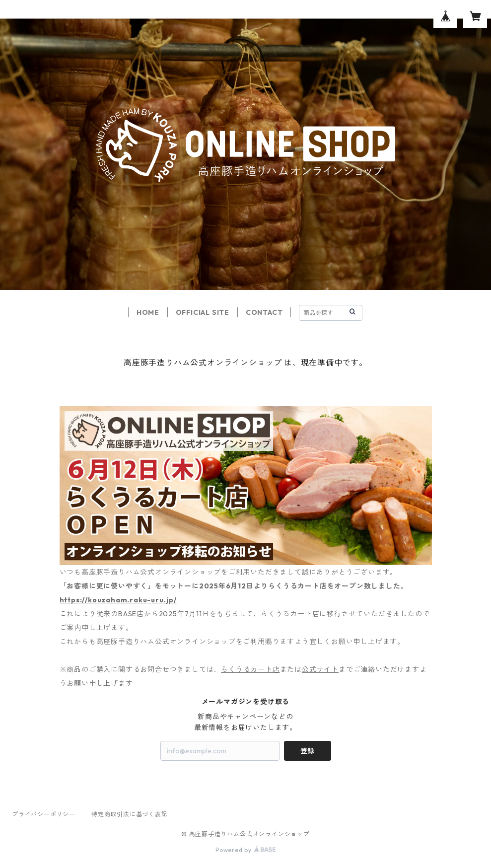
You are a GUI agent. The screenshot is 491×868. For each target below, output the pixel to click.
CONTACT (264, 312)
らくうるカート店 (250, 669)
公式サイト (320, 669)
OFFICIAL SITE (203, 312)
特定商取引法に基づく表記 (130, 814)
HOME (148, 312)
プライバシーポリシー (44, 814)
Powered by (245, 850)
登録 (307, 751)
